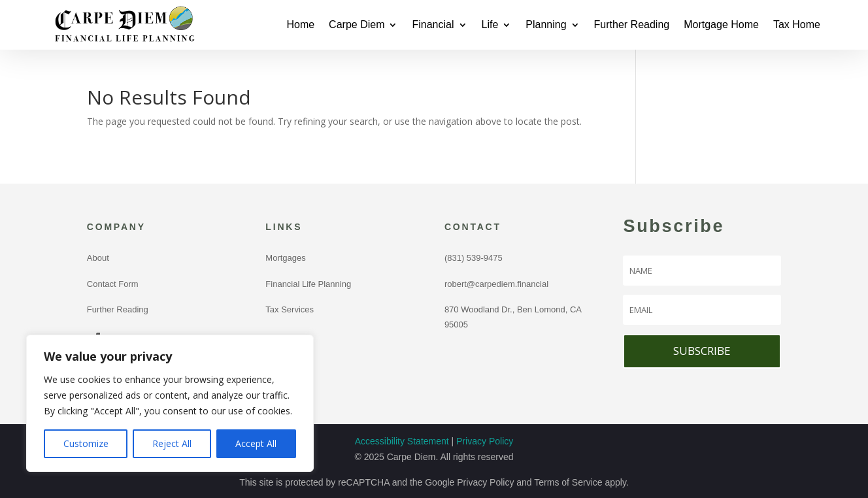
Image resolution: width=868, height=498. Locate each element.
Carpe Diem (357, 25)
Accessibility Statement (402, 441)
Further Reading (632, 25)
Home (300, 25)
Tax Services (290, 309)
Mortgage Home (721, 25)
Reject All (172, 443)
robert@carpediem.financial (496, 284)
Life (490, 25)
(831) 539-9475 (476, 258)
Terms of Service (568, 482)
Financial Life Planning (308, 284)
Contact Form (113, 284)
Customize (86, 443)
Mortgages (285, 258)
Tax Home (797, 25)
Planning (546, 25)
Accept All (256, 443)
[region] (170, 403)
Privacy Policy (485, 441)
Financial (433, 25)
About (98, 258)
